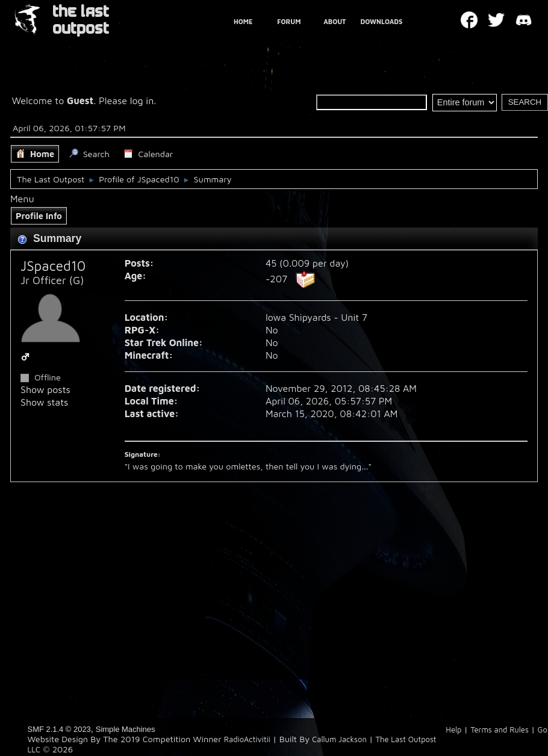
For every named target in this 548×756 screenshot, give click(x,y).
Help (453, 730)
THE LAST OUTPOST (81, 20)
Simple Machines (126, 729)
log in (142, 101)
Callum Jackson (339, 739)
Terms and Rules (500, 730)
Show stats (44, 402)
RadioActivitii (247, 739)
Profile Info (39, 216)
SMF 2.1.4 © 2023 (59, 729)
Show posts (45, 389)
